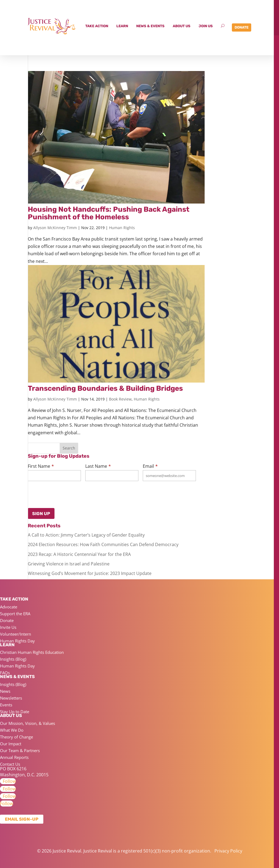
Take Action (97, 26)
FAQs (5, 673)
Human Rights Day (17, 641)
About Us (182, 26)
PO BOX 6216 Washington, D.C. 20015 (24, 772)
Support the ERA (15, 614)
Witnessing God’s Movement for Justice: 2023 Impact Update (90, 573)
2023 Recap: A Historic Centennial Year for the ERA (79, 554)
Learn (122, 26)
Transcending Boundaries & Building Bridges (105, 388)
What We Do (12, 730)
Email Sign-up (22, 819)
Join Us (206, 26)
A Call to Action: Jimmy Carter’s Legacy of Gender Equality (86, 535)
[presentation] (55, 493)
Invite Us (8, 627)
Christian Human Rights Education (32, 652)
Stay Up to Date (15, 712)
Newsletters (11, 698)
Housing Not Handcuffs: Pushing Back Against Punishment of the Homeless (109, 213)
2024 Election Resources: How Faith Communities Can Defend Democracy (103, 544)
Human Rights (122, 228)
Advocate (9, 607)
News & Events (150, 26)
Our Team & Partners (20, 750)
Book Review (120, 399)
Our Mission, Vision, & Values (28, 723)
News (5, 691)
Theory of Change (16, 737)
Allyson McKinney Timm (55, 228)
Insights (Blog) (13, 659)
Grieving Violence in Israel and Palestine (69, 564)
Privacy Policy (228, 851)
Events (6, 705)
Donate (242, 27)
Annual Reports (14, 757)
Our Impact (11, 744)
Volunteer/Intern (16, 634)
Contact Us (10, 764)
